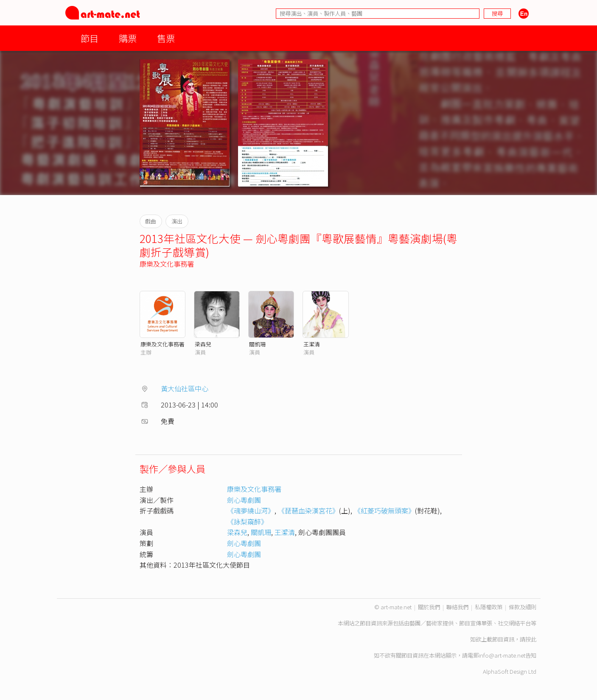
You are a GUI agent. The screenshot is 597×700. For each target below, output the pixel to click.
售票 (166, 38)
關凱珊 (257, 344)
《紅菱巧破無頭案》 (384, 510)
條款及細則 (523, 607)
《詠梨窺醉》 (247, 522)
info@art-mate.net (502, 655)
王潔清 (312, 344)
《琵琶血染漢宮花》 (308, 510)
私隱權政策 (489, 607)
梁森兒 (203, 344)
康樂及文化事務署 (167, 264)
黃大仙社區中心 (185, 388)
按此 (531, 639)
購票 (128, 38)
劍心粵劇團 (244, 500)
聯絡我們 (457, 607)
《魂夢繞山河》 (251, 510)
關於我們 (429, 607)
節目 (90, 38)
